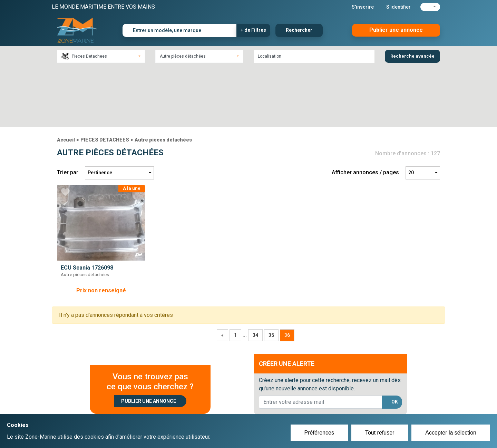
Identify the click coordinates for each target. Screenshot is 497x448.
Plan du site (341, 400)
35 (271, 274)
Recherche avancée (412, 56)
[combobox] (101, 56)
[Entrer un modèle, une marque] (180, 30)
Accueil (66, 79)
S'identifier (398, 7)
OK (395, 341)
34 (255, 274)
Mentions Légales (348, 408)
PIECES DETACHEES (105, 79)
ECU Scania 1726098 (87, 207)
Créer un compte (216, 400)
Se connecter (212, 408)
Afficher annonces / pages (365, 112)
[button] (430, 7)
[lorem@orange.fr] (320, 341)
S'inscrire (363, 7)
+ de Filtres (253, 30)
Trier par (68, 112)
